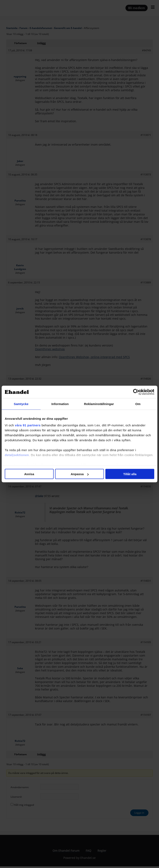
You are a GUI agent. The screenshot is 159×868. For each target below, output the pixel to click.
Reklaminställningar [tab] (99, 404)
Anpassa (80, 474)
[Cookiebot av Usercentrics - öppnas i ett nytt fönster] (136, 392)
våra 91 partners (28, 425)
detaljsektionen (17, 455)
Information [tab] (60, 404)
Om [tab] (138, 404)
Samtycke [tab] (21, 404)
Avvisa (29, 474)
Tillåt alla (130, 474)
